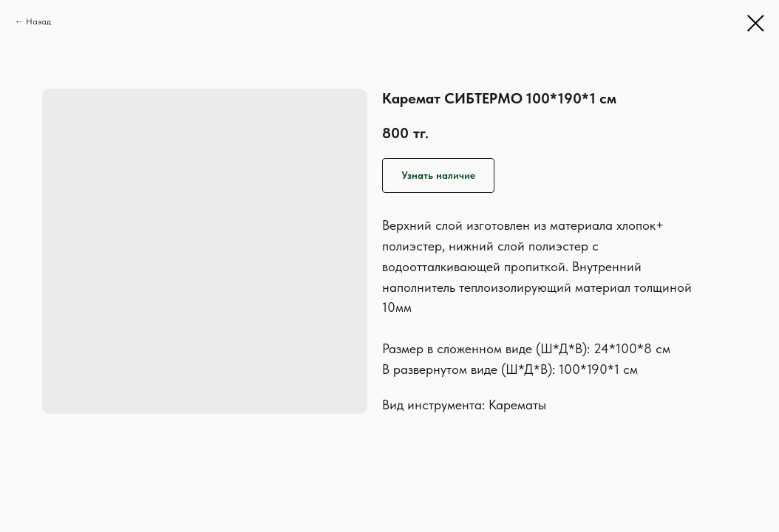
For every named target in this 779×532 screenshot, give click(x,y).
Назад (38, 21)
